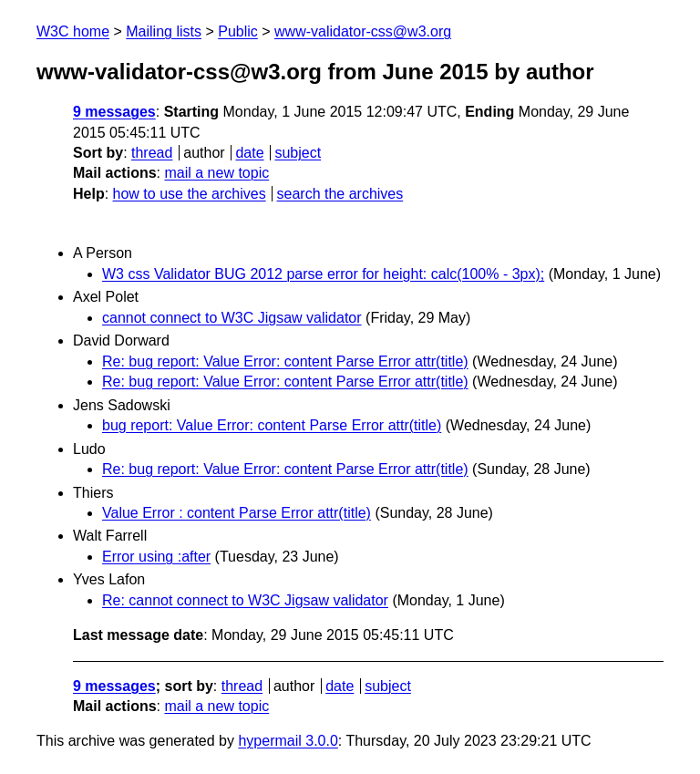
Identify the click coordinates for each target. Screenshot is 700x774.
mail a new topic (216, 173)
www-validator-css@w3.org (363, 31)
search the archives (340, 194)
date (249, 153)
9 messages (114, 112)
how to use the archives (190, 194)
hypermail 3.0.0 (288, 741)
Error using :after (156, 557)
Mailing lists (164, 31)
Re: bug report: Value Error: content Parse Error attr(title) (285, 361)
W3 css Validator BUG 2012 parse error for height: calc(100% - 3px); (323, 274)
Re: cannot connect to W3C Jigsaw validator (245, 600)
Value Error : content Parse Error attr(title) (237, 513)
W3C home (73, 31)
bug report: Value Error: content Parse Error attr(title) (272, 425)
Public (238, 31)
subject (298, 153)
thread (152, 153)
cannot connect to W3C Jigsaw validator (232, 318)
